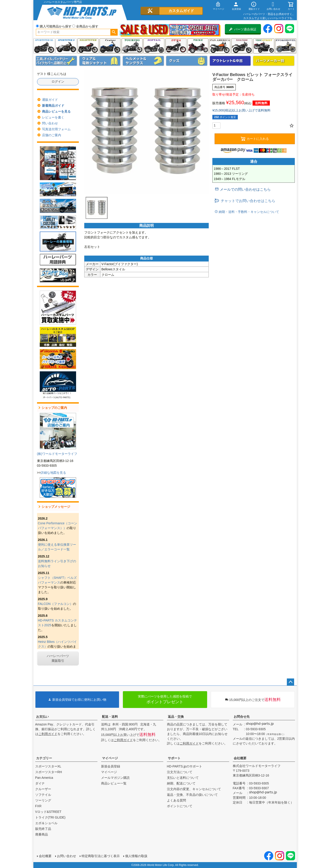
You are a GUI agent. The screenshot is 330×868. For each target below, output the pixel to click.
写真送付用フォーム (56, 129)
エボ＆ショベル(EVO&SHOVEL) (286, 46)
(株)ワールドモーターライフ (57, 454)
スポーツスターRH (49, 772)
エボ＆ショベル (46, 823)
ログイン (58, 81)
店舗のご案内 (52, 135)
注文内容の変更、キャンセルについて (194, 789)
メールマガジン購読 (115, 778)
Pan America (220, 46)
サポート (174, 758)
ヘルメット (143, 61)
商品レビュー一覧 (114, 783)
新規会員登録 (111, 766)
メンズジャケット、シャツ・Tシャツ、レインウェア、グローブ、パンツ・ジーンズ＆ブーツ (100, 61)
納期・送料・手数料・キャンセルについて (248, 212)
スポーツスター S (66, 46)
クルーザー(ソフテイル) (110, 46)
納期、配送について (181, 783)
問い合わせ (50, 123)
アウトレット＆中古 (230, 61)
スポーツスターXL (48, 766)
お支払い (42, 717)
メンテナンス (56, 61)
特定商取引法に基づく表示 (101, 856)
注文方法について (180, 772)
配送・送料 (110, 717)
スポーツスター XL (44, 46)
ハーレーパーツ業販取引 (58, 658)
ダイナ (176, 46)
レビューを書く (53, 117)
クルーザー (43, 789)
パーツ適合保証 (243, 29)
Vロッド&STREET (48, 812)
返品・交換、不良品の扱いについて (192, 795)
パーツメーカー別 (274, 61)
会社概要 (240, 758)
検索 (114, 32)
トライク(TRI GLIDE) (198, 46)
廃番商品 (42, 834)
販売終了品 (43, 829)
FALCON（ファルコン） (55, 604)
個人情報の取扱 (136, 856)
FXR (38, 806)
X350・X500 (242, 46)
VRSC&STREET (264, 46)
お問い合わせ (67, 856)
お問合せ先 (242, 717)
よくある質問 (176, 800)
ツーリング (132, 46)
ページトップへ (290, 682)
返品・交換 (176, 717)
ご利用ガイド (48, 734)
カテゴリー (44, 758)
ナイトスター (88, 46)
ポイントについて (180, 806)
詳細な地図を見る (53, 473)
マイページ (110, 758)
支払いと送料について (183, 778)
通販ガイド (50, 100)
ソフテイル (154, 46)
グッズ (187, 61)
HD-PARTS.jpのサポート (185, 766)
